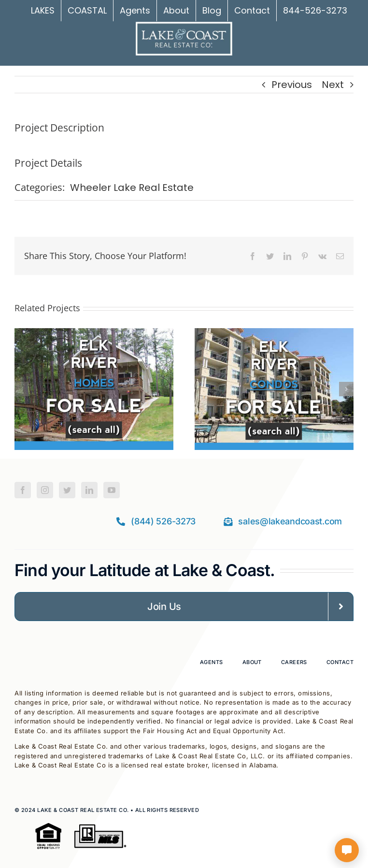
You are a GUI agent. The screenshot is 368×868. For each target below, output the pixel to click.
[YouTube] (112, 490)
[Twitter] (67, 490)
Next (333, 85)
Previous (292, 85)
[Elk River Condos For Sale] (274, 335)
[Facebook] (23, 490)
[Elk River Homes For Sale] (94, 335)
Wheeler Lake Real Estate (132, 188)
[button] (22, 389)
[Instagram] (45, 490)
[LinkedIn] (89, 490)
